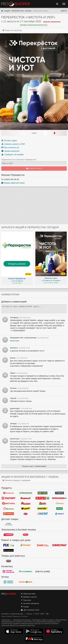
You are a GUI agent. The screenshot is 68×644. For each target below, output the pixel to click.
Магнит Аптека (9, 582)
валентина (15, 341)
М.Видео (26, 535)
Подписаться (34, 168)
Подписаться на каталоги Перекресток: (19, 160)
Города (25, 607)
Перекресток (17, 11)
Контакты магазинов (30, 603)
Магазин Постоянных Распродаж (43, 545)
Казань (28, 11)
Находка (59, 509)
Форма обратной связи (13, 183)
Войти (64, 11)
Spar (43, 498)
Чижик (26, 509)
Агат (43, 514)
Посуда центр (9, 550)
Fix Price (9, 545)
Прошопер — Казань (15, 4)
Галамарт (26, 545)
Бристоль (9, 503)
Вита (26, 582)
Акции (7, 11)
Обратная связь (28, 594)
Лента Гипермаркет (59, 493)
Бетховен (9, 561)
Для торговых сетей (30, 610)
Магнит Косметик (9, 571)
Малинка (9, 509)
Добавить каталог (29, 597)
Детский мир (9, 524)
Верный (26, 498)
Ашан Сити (43, 503)
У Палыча (26, 514)
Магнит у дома (9, 498)
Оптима (26, 571)
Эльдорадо (9, 535)
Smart (59, 514)
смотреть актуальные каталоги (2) (34, 25)
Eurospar (59, 498)
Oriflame (43, 571)
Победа (9, 514)
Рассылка (26, 600)
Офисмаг (59, 545)
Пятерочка (9, 493)
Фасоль (59, 503)
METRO (43, 493)
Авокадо (43, 509)
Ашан (26, 503)
